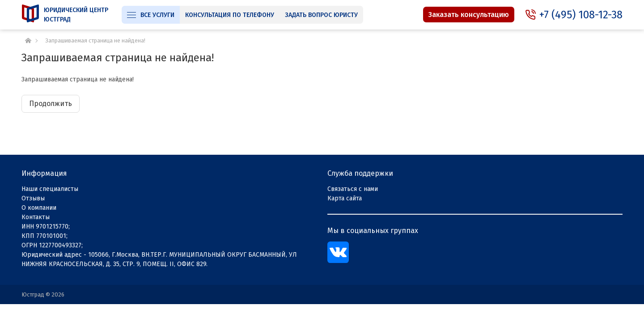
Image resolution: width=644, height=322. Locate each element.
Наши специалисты (50, 189)
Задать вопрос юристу (321, 15)
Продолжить (51, 104)
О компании (39, 208)
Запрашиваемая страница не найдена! (95, 40)
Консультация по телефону (230, 15)
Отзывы (33, 198)
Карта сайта (345, 198)
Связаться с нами (353, 189)
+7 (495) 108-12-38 (581, 15)
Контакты (36, 217)
